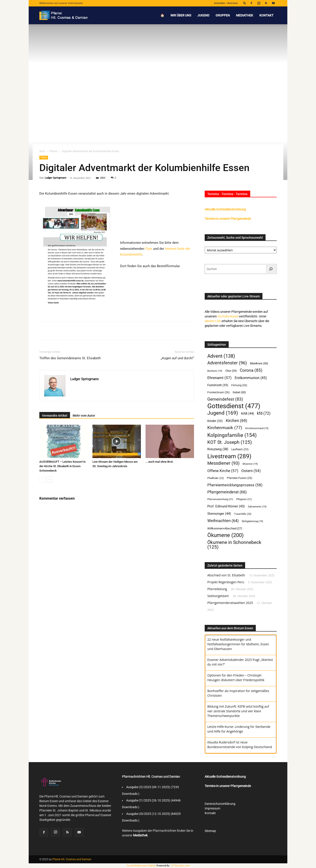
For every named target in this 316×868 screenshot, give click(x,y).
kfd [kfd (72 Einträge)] (264, 413)
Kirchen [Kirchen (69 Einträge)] (236, 421)
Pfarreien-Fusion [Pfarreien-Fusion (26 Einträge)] (240, 478)
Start (42, 151)
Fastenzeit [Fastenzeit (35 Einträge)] (218, 385)
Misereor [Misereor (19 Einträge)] (250, 464)
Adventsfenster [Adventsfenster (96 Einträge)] (227, 363)
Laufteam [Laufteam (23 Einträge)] (240, 449)
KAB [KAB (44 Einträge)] (248, 414)
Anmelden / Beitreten (226, 3)
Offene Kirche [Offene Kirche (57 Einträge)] (223, 471)
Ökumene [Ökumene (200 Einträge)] (225, 535)
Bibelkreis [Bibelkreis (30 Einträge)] (259, 363)
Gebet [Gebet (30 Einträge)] (239, 392)
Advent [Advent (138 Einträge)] (221, 356)
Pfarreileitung (217, 589)
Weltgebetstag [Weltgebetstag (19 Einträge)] (252, 521)
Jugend (203, 15)
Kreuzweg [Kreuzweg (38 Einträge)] (218, 449)
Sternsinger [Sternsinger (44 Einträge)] (219, 514)
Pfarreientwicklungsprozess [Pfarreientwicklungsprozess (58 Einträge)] (235, 485)
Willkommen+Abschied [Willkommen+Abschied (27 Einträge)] (225, 528)
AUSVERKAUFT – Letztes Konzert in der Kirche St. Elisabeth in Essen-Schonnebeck (62, 466)
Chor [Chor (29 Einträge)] (231, 371)
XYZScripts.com (180, 866)
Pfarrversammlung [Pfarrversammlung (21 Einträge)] (220, 499)
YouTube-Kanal (228, 316)
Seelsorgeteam (218, 596)
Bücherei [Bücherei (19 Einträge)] (215, 371)
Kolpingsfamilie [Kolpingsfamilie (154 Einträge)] (232, 435)
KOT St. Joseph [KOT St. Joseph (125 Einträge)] (230, 442)
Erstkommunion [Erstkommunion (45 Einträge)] (251, 378)
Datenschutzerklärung (220, 804)
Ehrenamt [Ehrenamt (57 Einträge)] (219, 378)
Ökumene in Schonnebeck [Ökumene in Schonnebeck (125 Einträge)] (234, 545)
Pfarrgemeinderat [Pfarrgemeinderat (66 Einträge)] (227, 492)
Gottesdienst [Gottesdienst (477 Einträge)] (234, 406)
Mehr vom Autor (84, 416)
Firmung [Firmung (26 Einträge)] (239, 385)
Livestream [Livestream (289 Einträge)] (229, 456)
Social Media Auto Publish (141, 866)
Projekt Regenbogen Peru (226, 582)
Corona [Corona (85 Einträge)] (251, 370)
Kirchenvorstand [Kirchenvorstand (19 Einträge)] (257, 428)
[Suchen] (271, 269)
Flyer (149, 249)
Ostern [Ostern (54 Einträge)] (251, 471)
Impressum (212, 808)
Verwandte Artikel (55, 416)
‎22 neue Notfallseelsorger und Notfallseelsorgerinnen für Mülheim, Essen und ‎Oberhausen (238, 644)
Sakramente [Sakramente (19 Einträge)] (257, 507)
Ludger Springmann (55, 178)
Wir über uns (181, 15)
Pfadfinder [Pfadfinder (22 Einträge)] (216, 478)
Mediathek (245, 15)
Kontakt (266, 15)
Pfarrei (53, 151)
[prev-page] (42, 479)
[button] (245, 3)
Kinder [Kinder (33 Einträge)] (215, 421)
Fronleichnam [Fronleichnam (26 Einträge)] (218, 392)
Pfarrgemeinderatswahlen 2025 (230, 603)
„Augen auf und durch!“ (177, 358)
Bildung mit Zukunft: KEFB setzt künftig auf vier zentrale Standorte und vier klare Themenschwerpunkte (238, 711)
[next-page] (49, 479)
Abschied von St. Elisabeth (226, 575)
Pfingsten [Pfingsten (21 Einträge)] (244, 499)
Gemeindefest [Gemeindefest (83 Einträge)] (225, 399)
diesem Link (213, 321)
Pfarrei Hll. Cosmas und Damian (72, 859)
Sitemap (210, 831)
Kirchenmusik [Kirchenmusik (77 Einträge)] (225, 428)
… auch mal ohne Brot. (160, 462)
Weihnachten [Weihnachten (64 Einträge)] (223, 521)
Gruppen (223, 15)
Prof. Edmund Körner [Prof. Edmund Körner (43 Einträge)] (226, 506)
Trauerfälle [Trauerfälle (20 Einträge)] (243, 514)
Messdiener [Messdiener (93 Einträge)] (223, 463)
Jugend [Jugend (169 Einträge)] (223, 413)
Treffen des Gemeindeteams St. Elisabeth (70, 358)
